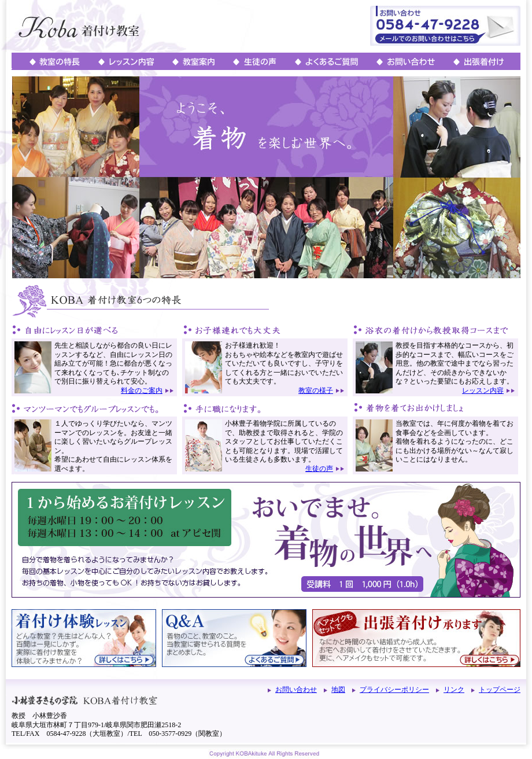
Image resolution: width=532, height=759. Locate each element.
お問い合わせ (296, 690)
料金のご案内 (142, 390)
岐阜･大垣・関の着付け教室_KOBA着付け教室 (99, 26)
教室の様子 (316, 390)
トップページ (500, 690)
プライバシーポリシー (394, 690)
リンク (454, 690)
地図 (338, 690)
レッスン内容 (483, 390)
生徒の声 (319, 469)
